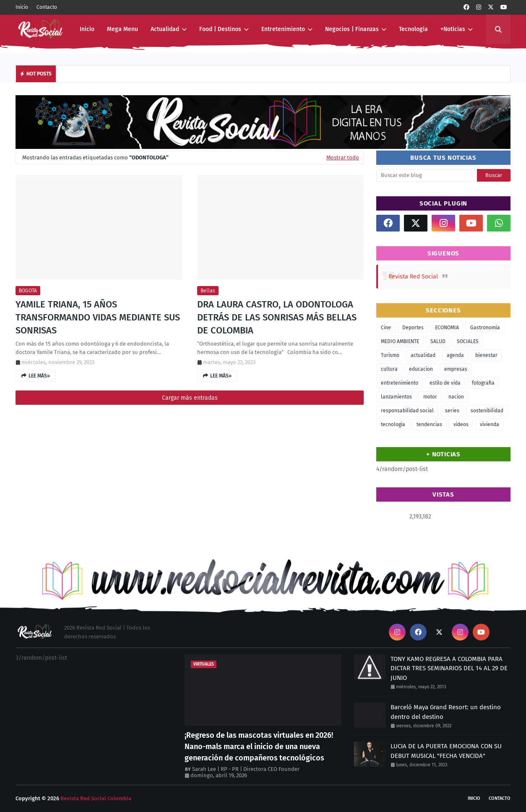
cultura (389, 369)
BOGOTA (28, 291)
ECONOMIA (447, 328)
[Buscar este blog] (427, 175)
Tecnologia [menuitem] (413, 29)
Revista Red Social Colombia (96, 798)
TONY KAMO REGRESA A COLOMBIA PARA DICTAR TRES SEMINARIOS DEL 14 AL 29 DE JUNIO (449, 668)
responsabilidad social (407, 411)
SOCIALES (468, 341)
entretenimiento (400, 383)
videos (461, 424)
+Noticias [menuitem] (453, 29)
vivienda (490, 424)
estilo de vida (445, 383)
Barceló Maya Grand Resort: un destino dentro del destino (446, 712)
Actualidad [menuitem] (165, 29)
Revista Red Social (413, 277)
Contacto (47, 7)
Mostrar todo (343, 157)
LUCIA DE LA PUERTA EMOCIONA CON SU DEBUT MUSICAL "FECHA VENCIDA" (446, 751)
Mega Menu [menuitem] (122, 29)
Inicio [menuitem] (87, 29)
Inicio (22, 7)
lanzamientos (396, 397)
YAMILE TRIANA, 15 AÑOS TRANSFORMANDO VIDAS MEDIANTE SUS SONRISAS (98, 317)
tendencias (429, 424)
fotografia (483, 383)
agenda (455, 355)
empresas (456, 369)
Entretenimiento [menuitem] (283, 29)
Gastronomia (485, 328)
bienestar (486, 355)
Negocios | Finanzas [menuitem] (352, 29)
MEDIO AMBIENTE (400, 341)
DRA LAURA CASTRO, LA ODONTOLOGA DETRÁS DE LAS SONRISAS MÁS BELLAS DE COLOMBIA (277, 317)
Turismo (390, 355)
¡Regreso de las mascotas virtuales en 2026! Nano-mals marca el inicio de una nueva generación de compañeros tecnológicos (259, 747)
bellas (208, 291)
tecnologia (393, 424)
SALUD (438, 341)
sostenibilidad (487, 411)
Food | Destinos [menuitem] (220, 29)
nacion (456, 397)
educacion (421, 369)
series (452, 411)
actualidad (423, 355)
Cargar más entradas (190, 398)
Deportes (413, 328)
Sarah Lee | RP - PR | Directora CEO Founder (246, 769)
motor (430, 397)
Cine (386, 328)
